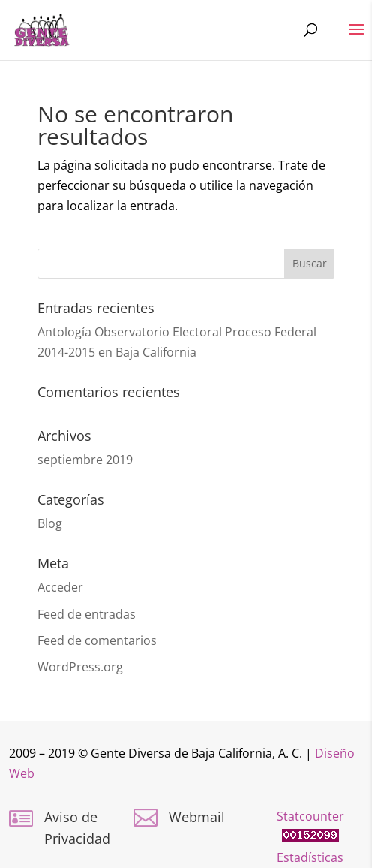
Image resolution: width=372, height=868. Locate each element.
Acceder (60, 587)
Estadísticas (310, 857)
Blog (50, 523)
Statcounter (310, 816)
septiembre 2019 (85, 460)
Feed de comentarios (97, 640)
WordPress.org (80, 667)
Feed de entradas (87, 614)
